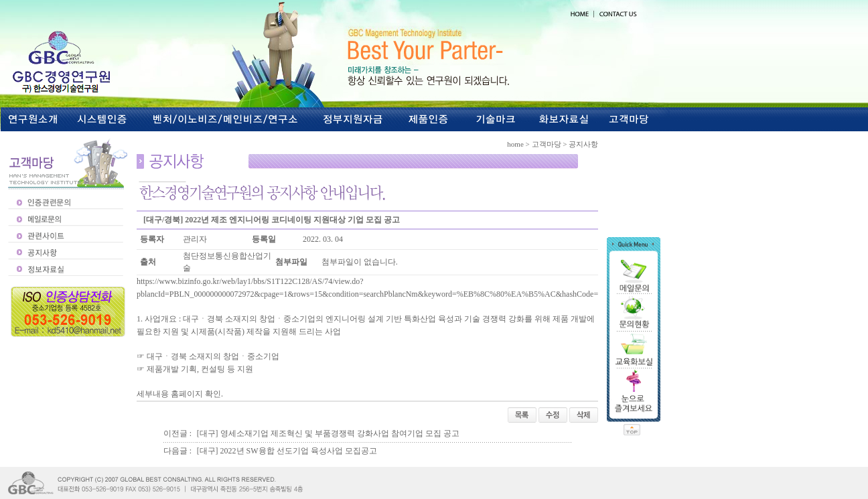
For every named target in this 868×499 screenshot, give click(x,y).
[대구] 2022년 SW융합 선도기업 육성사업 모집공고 (287, 451)
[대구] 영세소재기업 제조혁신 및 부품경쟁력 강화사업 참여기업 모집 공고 (328, 433)
